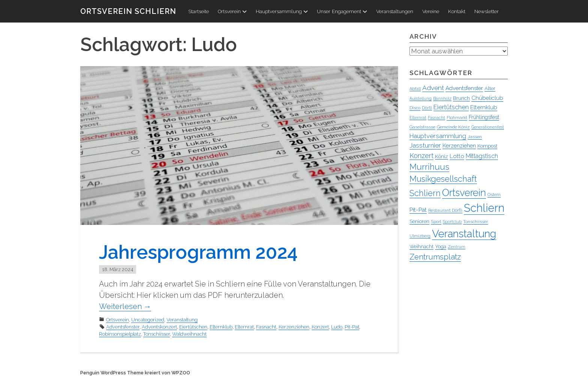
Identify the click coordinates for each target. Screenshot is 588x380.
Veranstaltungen (395, 11)
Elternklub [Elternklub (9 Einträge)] (484, 108)
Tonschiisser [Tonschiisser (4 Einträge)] (475, 222)
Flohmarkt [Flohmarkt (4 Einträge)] (457, 118)
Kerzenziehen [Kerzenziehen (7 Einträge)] (459, 146)
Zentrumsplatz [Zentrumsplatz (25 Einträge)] (435, 257)
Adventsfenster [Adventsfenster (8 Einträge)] (464, 89)
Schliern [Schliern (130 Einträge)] (484, 208)
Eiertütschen (193, 327)
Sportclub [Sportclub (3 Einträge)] (452, 222)
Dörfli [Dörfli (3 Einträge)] (427, 108)
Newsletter (487, 11)
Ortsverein (232, 11)
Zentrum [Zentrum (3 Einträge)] (457, 247)
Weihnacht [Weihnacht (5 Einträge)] (421, 247)
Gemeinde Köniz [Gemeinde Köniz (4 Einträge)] (453, 127)
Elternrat (244, 327)
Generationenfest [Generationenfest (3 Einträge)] (488, 127)
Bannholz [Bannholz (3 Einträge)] (442, 99)
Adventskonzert (159, 327)
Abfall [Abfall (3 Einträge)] (415, 89)
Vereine (431, 11)
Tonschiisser (157, 334)
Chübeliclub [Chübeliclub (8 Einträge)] (487, 98)
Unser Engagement (342, 11)
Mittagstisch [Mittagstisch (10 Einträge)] (482, 156)
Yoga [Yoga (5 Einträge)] (441, 247)
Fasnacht (266, 327)
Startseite (199, 11)
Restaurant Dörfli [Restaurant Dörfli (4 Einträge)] (445, 211)
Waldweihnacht (189, 334)
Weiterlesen (125, 306)
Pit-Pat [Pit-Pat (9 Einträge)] (418, 210)
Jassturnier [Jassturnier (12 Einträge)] (425, 146)
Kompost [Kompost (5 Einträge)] (487, 146)
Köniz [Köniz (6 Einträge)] (442, 157)
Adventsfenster (123, 327)
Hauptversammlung (282, 11)
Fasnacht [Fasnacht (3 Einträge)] (436, 118)
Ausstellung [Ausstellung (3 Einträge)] (421, 99)
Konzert (320, 327)
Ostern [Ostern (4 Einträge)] (494, 195)
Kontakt (457, 11)
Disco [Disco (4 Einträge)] (415, 108)
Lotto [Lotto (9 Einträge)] (457, 156)
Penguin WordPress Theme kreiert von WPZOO (135, 373)
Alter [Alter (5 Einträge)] (490, 89)
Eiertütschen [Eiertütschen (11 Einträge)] (451, 107)
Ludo (337, 327)
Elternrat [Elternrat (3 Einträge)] (418, 118)
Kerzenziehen (294, 327)
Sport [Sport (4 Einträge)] (436, 222)
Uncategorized (148, 320)
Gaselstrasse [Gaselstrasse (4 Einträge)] (422, 127)
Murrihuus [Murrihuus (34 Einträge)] (429, 167)
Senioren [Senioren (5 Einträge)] (419, 222)
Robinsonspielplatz (120, 334)
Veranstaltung (182, 320)
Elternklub (221, 327)
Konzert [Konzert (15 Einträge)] (421, 156)
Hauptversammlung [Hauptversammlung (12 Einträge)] (438, 136)
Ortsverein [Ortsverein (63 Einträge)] (464, 193)
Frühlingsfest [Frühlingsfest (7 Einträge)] (484, 118)
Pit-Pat (352, 327)
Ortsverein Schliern (128, 11)
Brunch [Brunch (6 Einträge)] (461, 98)
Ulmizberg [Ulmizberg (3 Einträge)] (420, 236)
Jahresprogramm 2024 (198, 252)
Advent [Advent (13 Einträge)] (433, 88)
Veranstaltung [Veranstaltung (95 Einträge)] (464, 234)
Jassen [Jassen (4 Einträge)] (475, 137)
